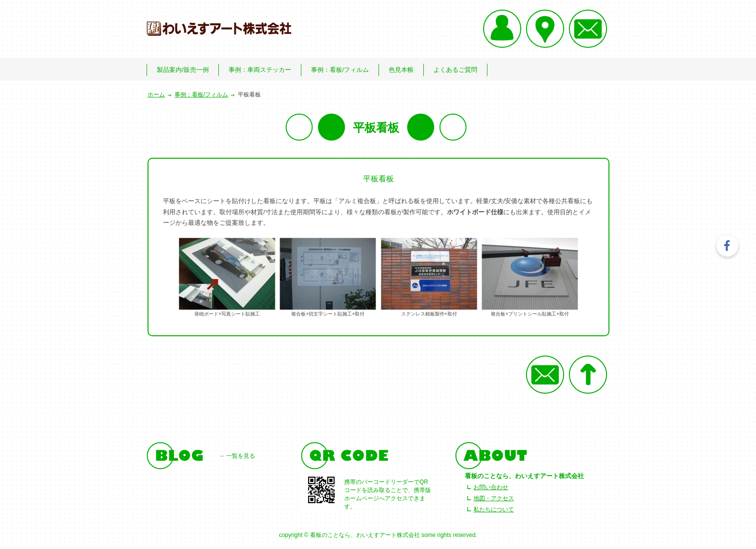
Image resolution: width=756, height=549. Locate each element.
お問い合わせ (491, 487)
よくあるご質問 (455, 70)
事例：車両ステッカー (260, 70)
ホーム (156, 95)
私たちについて (494, 509)
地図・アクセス (494, 498)
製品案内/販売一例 (183, 70)
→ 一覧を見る (237, 456)
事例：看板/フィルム (340, 70)
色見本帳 (401, 70)
